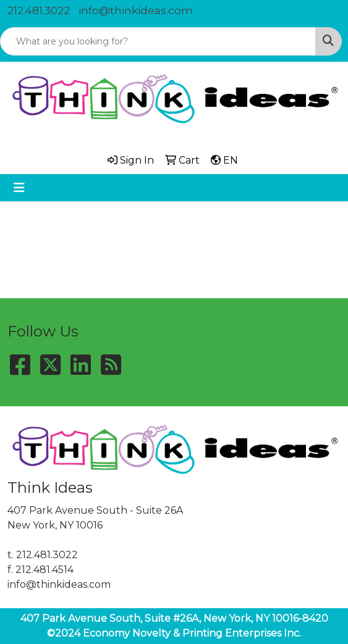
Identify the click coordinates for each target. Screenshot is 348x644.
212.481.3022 (39, 10)
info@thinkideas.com (136, 10)
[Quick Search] (158, 41)
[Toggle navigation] (19, 188)
